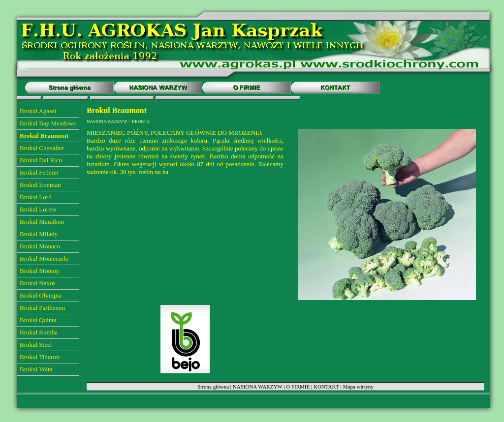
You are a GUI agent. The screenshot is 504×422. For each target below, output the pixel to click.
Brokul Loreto (38, 209)
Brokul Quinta (38, 320)
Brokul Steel (36, 345)
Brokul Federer (39, 172)
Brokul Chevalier (42, 148)
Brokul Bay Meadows (48, 123)
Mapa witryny (358, 387)
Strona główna (213, 387)
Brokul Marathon (42, 222)
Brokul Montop (40, 271)
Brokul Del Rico (41, 160)
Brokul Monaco (40, 246)
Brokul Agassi (38, 111)
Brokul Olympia (41, 295)
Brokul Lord (36, 197)
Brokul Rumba (39, 332)
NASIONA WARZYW (258, 387)
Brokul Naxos (38, 283)
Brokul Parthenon (42, 308)
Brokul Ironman (40, 185)
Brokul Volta (36, 369)
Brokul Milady (39, 234)
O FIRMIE (298, 387)
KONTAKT (326, 387)
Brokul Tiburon (40, 357)
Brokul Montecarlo (44, 258)
